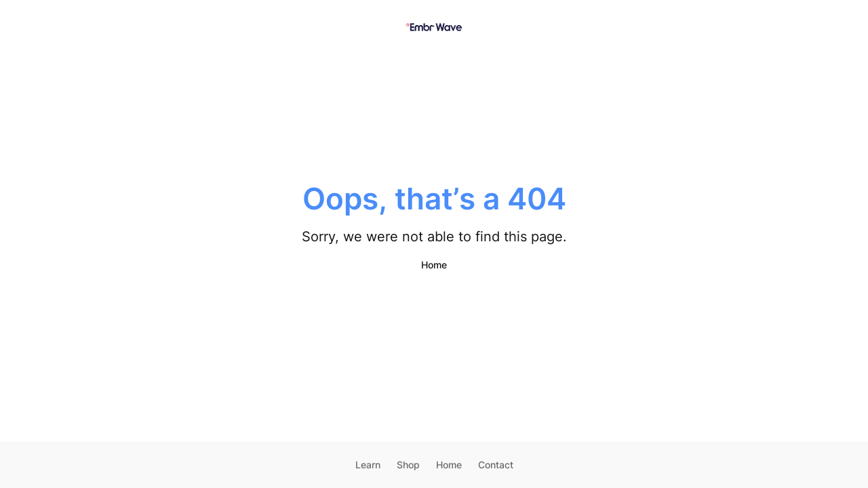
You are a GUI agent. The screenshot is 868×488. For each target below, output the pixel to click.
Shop (408, 465)
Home (434, 265)
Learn (368, 465)
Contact (496, 465)
